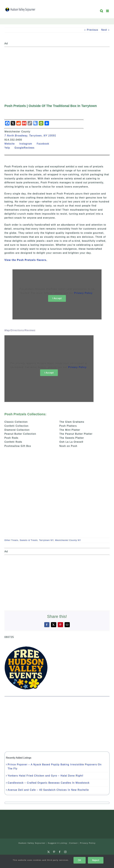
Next (104, 30)
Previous (92, 30)
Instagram (28, 144)
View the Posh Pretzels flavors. (26, 260)
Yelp (9, 148)
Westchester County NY (68, 540)
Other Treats (11, 540)
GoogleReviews (26, 148)
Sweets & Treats (29, 540)
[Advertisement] (57, 69)
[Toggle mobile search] (102, 11)
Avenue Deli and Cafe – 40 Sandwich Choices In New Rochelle (48, 790)
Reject (96, 860)
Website (11, 144)
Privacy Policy (83, 293)
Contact (73, 843)
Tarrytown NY (46, 540)
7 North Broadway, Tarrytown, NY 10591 (30, 136)
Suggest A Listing (57, 843)
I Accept (57, 298)
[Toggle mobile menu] (108, 11)
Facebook (45, 144)
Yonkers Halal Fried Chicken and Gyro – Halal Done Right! (46, 776)
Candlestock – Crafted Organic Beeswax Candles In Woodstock (49, 783)
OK (79, 860)
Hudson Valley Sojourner (32, 843)
